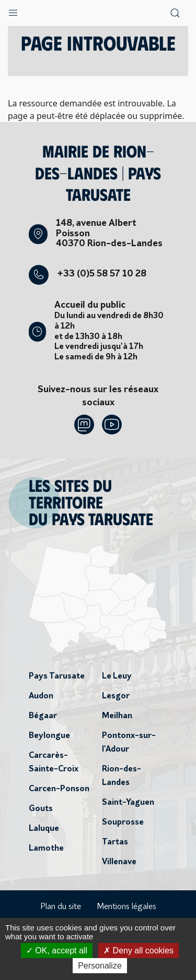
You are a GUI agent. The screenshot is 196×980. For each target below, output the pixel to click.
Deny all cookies (139, 951)
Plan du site (61, 907)
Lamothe (46, 849)
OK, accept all (57, 951)
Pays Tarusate (57, 676)
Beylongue (49, 736)
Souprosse (123, 822)
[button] (13, 10)
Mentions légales (126, 907)
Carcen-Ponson (59, 789)
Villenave (119, 862)
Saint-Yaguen (128, 803)
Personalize (100, 966)
